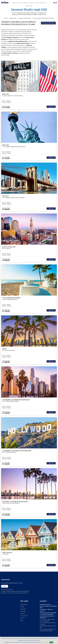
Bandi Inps (26, 3)
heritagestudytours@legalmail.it (48, 629)
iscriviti (5, 586)
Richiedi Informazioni (48, 23)
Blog (31, 6)
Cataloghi (31, 3)
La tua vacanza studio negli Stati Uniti (43, 18)
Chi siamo (36, 3)
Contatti (28, 6)
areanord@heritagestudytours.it (48, 626)
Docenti (21, 3)
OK (51, 642)
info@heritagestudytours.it (50, 623)
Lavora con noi (43, 3)
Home (6, 18)
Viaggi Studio (15, 3)
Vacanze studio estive (24, 18)
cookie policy (45, 642)
